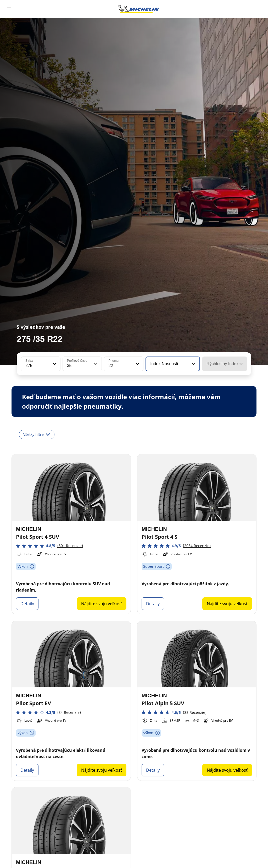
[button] (54, 364)
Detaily (27, 604)
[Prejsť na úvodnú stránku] (139, 9)
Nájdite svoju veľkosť (102, 604)
